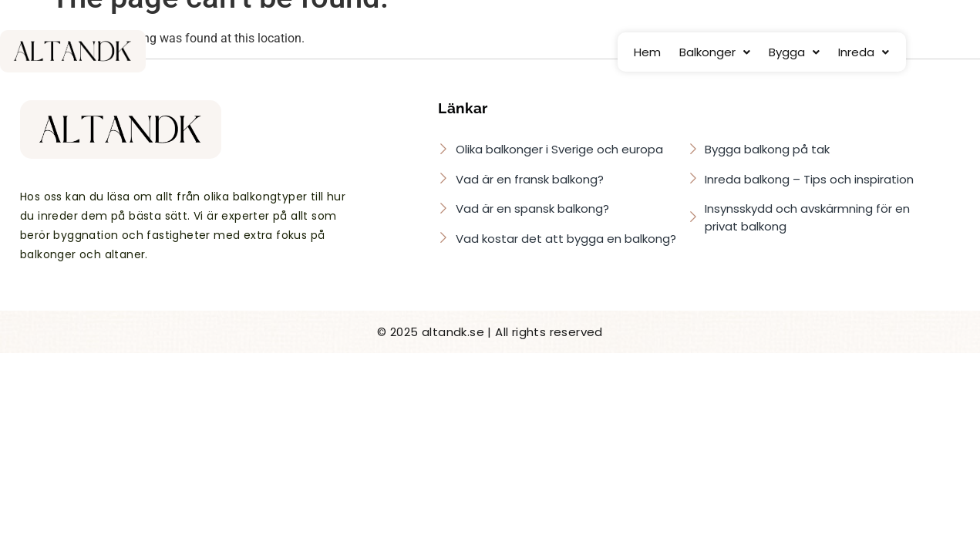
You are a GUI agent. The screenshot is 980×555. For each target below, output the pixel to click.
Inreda (864, 52)
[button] (715, 52)
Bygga (794, 52)
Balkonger (715, 52)
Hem (647, 52)
